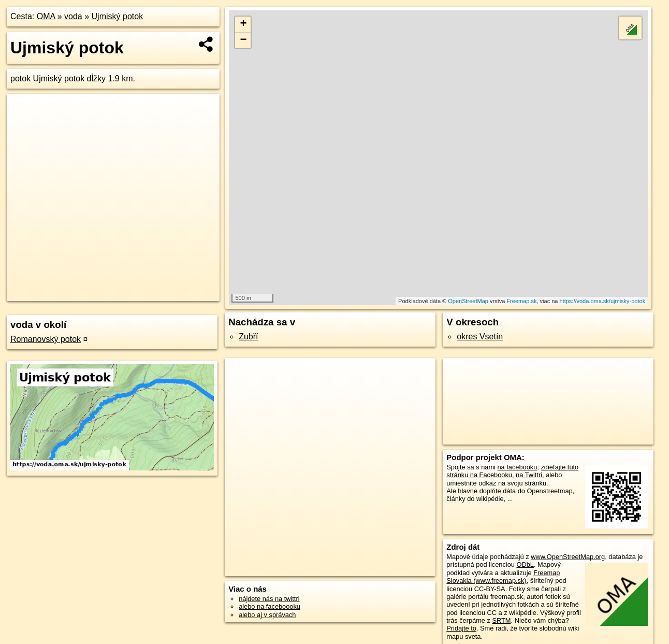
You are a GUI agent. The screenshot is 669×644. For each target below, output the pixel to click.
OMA (46, 16)
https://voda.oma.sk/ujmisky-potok (602, 301)
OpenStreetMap (468, 301)
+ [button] (243, 24)
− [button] (243, 40)
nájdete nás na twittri (269, 599)
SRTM (502, 620)
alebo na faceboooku (270, 606)
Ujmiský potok (118, 16)
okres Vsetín (480, 337)
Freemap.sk (521, 301)
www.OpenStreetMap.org (568, 557)
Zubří (248, 337)
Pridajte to (461, 628)
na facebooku (517, 467)
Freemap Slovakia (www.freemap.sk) (503, 577)
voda (73, 16)
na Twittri (529, 475)
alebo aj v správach (267, 615)
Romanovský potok (46, 339)
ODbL (525, 564)
